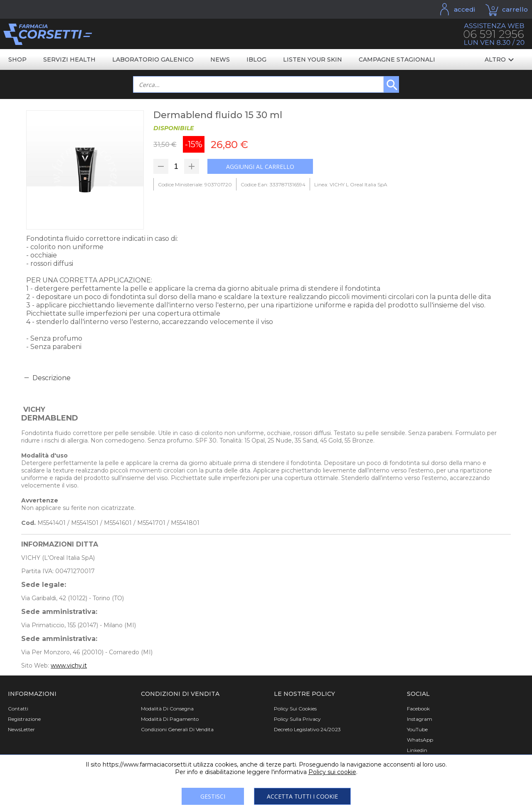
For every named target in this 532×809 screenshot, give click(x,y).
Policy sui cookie (332, 772)
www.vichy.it (69, 666)
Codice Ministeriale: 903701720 (195, 184)
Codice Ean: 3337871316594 (273, 184)
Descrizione (52, 378)
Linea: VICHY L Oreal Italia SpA (351, 184)
